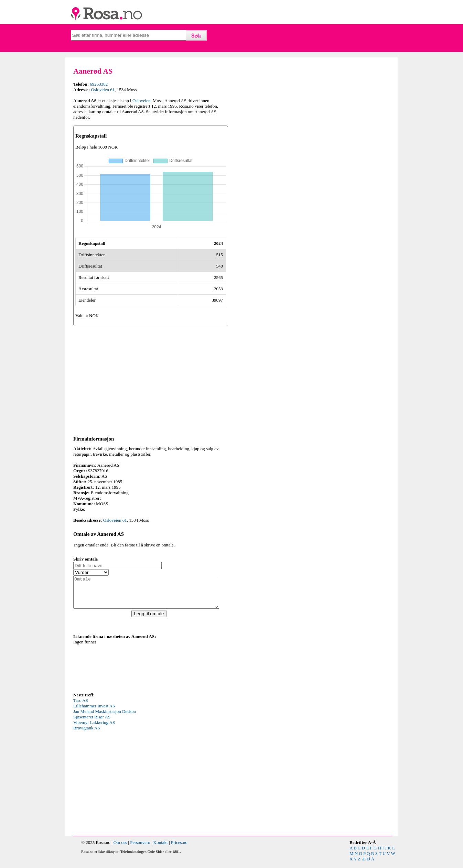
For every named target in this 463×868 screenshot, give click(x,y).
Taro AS (81, 707)
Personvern (140, 849)
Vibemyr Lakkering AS (94, 729)
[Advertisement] (151, 380)
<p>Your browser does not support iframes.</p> (125, 671)
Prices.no (179, 849)
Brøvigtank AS (87, 734)
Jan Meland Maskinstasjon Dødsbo (105, 718)
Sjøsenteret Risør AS (92, 723)
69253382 (99, 84)
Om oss (120, 849)
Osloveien (142, 101)
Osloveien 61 (103, 90)
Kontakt (161, 849)
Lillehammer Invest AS (94, 712)
